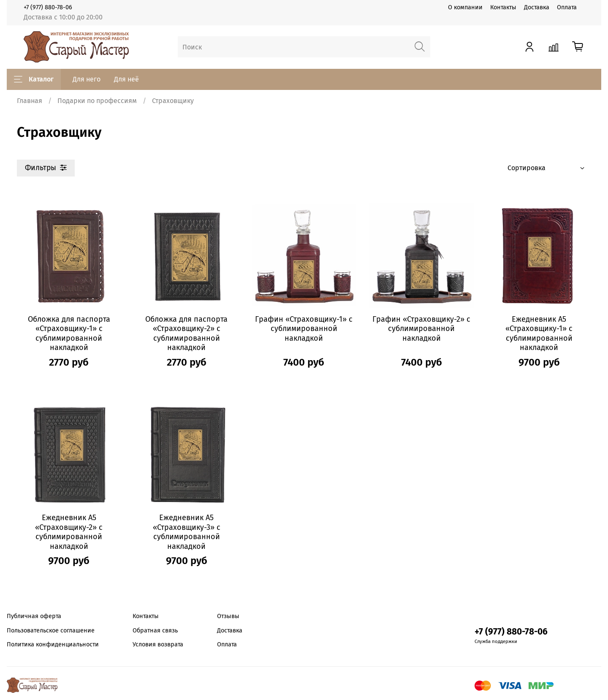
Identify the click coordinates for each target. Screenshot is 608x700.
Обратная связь (155, 631)
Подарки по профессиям (97, 101)
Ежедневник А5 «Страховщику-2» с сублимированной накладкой (69, 532)
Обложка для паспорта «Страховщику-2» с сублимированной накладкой (186, 334)
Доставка (537, 7)
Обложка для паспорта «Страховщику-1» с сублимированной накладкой (69, 334)
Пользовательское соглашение (51, 631)
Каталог (34, 79)
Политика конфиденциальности (53, 644)
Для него (87, 79)
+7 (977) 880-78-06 (48, 7)
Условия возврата (158, 644)
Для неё (126, 79)
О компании (465, 7)
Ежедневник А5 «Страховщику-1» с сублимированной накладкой (539, 334)
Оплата (567, 7)
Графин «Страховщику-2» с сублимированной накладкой (421, 329)
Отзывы (228, 616)
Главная (30, 101)
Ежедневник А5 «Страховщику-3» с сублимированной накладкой (187, 532)
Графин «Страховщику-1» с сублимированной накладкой (304, 329)
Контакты (503, 7)
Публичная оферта (34, 616)
